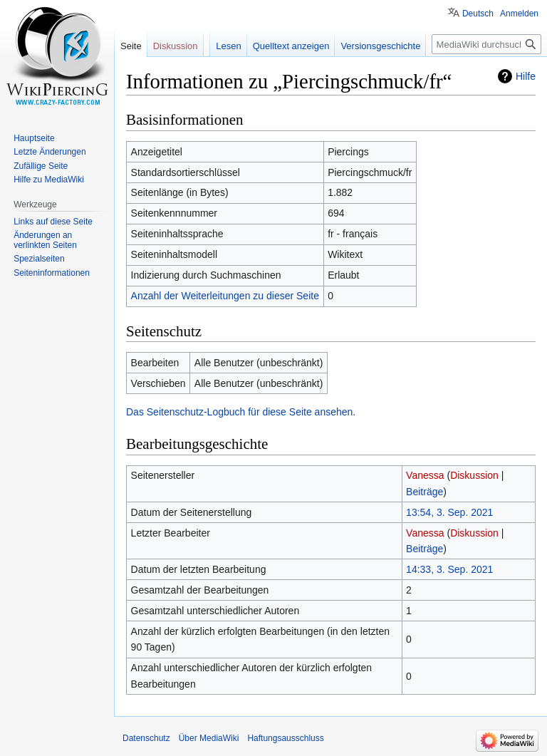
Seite (131, 46)
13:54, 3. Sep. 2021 (449, 512)
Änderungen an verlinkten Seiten (45, 240)
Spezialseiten (39, 259)
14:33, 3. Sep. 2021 (449, 569)
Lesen (228, 46)
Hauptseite (34, 138)
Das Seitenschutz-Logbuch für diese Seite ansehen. (241, 412)
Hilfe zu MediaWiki (49, 180)
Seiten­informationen (52, 273)
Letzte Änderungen (50, 152)
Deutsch (478, 14)
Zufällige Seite (41, 166)
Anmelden (519, 14)
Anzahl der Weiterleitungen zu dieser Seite (225, 296)
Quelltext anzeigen (291, 46)
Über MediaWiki (209, 738)
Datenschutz (146, 738)
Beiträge (424, 492)
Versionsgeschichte (380, 46)
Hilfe (526, 76)
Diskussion (474, 475)
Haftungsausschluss (285, 738)
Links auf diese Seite (53, 222)
